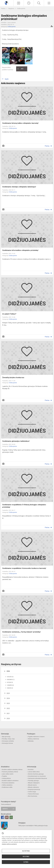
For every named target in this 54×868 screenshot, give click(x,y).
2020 (8, 719)
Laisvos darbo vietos (34, 772)
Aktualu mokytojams (34, 783)
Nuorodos (31, 770)
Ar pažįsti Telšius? (9, 314)
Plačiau (47, 146)
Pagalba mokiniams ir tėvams (36, 737)
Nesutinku (26, 857)
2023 (8, 703)
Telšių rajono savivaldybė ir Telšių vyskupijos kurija (33, 826)
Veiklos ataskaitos (7, 785)
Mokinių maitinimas (34, 739)
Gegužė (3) (10, 677)
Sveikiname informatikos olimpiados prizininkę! (20, 250)
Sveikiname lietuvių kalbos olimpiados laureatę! (20, 123)
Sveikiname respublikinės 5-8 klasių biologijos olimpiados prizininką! (24, 506)
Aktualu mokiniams (33, 787)
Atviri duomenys (33, 796)
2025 (8, 693)
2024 (8, 698)
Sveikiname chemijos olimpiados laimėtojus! (19, 187)
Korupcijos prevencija (34, 789)
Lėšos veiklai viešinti (8, 774)
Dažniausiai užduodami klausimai (37, 778)
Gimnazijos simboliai (8, 741)
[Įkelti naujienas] (19, 3)
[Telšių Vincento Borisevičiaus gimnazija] (7, 3)
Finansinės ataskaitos (8, 783)
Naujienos (11, 9)
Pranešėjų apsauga (33, 781)
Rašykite (5, 809)
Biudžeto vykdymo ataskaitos (10, 781)
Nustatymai (26, 851)
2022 (8, 708)
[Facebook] (3, 817)
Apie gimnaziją (6, 737)
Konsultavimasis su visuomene (37, 776)
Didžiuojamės (21, 9)
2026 (8, 671)
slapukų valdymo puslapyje (9, 844)
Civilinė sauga (32, 792)
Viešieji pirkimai (6, 778)
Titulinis (3, 9)
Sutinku (26, 862)
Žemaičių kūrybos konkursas (13, 378)
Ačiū (20, 69)
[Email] (11, 817)
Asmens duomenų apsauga (36, 774)
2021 (8, 713)
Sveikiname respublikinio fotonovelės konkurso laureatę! (24, 568)
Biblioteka (31, 741)
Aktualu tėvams (32, 785)
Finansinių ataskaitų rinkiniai (10, 772)
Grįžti (7, 79)
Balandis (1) (11, 680)
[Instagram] (7, 817)
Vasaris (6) (10, 685)
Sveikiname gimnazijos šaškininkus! (16, 441)
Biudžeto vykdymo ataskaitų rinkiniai (12, 770)
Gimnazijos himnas (7, 743)
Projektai (4, 776)
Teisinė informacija (33, 794)
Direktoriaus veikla (7, 787)
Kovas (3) (10, 682)
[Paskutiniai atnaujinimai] (29, 3)
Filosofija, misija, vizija (8, 739)
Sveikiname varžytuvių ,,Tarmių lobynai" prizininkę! (21, 632)
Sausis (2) (10, 688)
